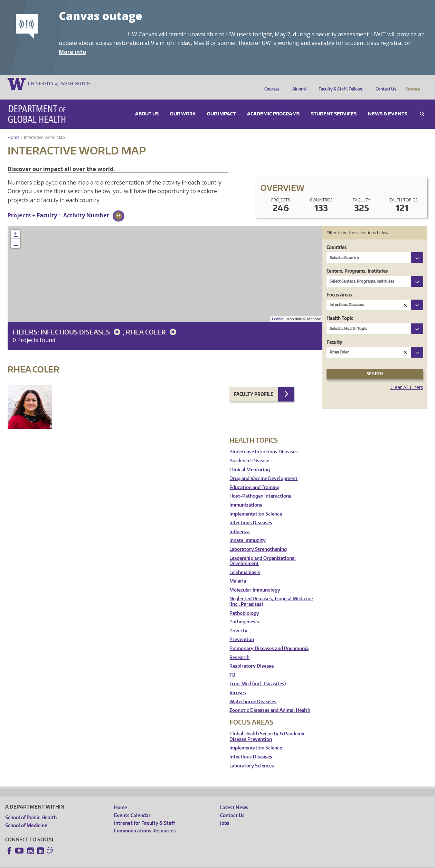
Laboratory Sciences (252, 756)
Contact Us (384, 83)
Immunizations (246, 495)
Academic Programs (273, 104)
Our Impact (221, 104)
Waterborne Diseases (253, 692)
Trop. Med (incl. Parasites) (258, 674)
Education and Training (254, 478)
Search (422, 104)
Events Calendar (132, 806)
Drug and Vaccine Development (263, 469)
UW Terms (125, 863)
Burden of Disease (249, 451)
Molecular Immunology (255, 580)
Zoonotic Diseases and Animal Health (270, 701)
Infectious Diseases (82, 322)
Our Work (183, 104)
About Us (147, 104)
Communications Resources (145, 821)
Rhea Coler (152, 322)
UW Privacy (97, 863)
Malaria (238, 571)
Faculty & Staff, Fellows (339, 83)
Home (14, 128)
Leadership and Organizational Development (263, 551)
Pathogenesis (244, 612)
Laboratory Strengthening (258, 540)
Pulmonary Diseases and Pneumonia (269, 639)
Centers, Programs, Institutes (357, 261)
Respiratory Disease (252, 656)
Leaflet (278, 309)
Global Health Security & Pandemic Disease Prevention (267, 727)
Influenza (239, 522)
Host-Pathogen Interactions (260, 486)
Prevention (242, 630)
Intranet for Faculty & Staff (144, 813)
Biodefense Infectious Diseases (264, 442)
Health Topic (340, 308)
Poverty (238, 621)
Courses (270, 83)
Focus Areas (339, 285)
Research (239, 648)
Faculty (334, 332)
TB (232, 665)
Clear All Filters (407, 378)
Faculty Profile (254, 384)
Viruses (238, 683)
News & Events (387, 104)
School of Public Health (31, 808)
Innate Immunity (248, 531)
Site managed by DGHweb (166, 863)
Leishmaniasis (245, 563)
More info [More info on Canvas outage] (72, 52)
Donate (413, 83)
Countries (337, 238)
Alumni (297, 83)
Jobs (225, 813)
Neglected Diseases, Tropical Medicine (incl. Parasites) (271, 592)
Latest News (234, 798)
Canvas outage (100, 16)
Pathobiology (244, 603)
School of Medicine (26, 816)
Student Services (334, 104)
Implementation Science (256, 504)
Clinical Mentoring (250, 460)
